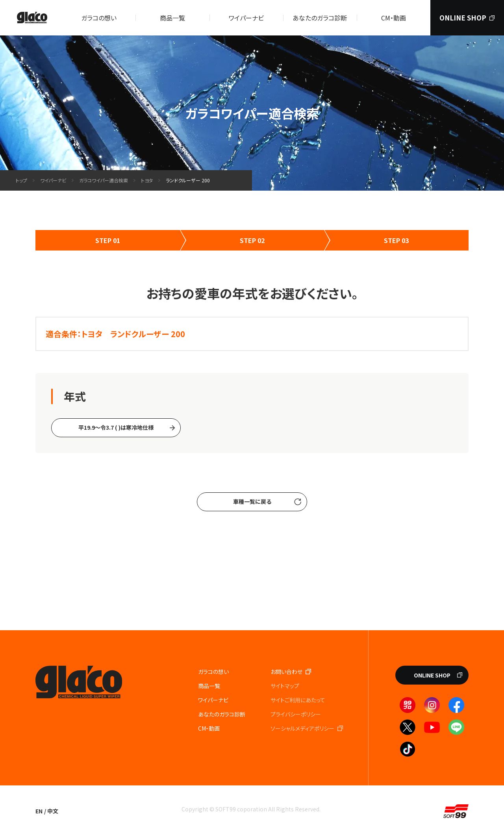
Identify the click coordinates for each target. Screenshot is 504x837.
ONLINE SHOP (432, 675)
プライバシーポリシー (296, 714)
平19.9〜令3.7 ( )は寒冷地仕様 (116, 427)
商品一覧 (172, 18)
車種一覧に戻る (252, 501)
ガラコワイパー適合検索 (104, 180)
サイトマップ (285, 686)
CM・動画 (394, 18)
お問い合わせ (286, 672)
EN (39, 811)
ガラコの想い (99, 18)
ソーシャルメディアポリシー (302, 728)
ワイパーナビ (246, 18)
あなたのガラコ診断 (320, 18)
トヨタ (147, 180)
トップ (21, 180)
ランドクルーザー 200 (188, 180)
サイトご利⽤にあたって (298, 700)
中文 (53, 811)
